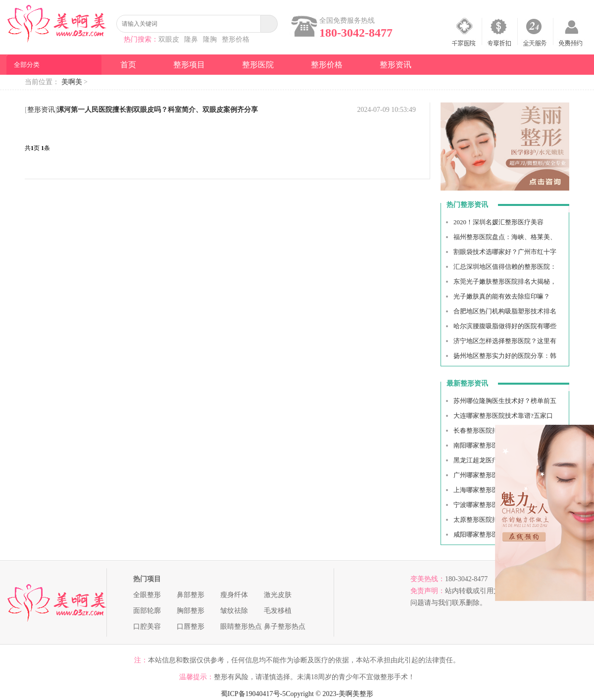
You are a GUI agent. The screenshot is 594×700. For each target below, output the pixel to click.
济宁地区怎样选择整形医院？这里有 (505, 341)
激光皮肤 (278, 595)
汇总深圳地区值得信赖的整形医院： (505, 267)
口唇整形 (191, 626)
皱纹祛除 (234, 611)
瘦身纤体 (234, 595)
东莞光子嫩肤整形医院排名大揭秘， (505, 281)
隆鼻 (191, 39)
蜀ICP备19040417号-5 (253, 694)
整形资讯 (396, 65)
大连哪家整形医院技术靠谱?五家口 (503, 416)
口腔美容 (147, 626)
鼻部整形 (191, 595)
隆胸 (210, 39)
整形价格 (236, 39)
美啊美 (72, 82)
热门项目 (147, 579)
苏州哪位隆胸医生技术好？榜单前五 (505, 401)
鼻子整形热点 (285, 626)
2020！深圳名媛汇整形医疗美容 (498, 222)
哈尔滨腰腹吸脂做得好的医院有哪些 (505, 326)
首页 (128, 65)
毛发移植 (278, 611)
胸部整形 (191, 611)
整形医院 (258, 65)
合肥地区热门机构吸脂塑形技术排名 (505, 311)
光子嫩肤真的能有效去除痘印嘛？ (502, 296)
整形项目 (189, 65)
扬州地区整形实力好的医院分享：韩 (505, 356)
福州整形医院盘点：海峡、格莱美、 (505, 237)
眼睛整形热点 (241, 626)
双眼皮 (169, 39)
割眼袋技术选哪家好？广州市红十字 (505, 252)
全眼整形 (147, 595)
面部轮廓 (147, 611)
